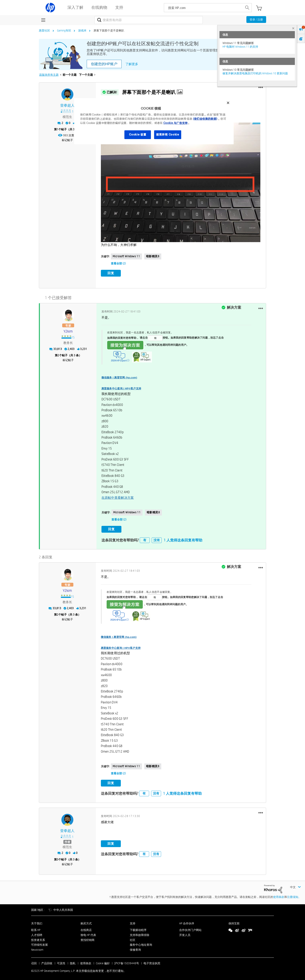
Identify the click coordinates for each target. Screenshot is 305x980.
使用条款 (279, 896)
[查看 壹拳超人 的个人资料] (67, 106)
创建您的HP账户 (104, 64)
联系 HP (36, 929)
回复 (111, 273)
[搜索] (149, 20)
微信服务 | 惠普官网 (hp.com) (119, 377)
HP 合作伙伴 (187, 922)
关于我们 (37, 922)
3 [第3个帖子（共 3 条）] (58, 858)
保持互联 (234, 922)
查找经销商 (88, 939)
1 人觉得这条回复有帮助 (183, 539)
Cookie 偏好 (103, 962)
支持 (133, 922)
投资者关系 (38, 939)
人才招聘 (37, 934)
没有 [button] (157, 539)
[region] (154, 121)
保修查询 (135, 949)
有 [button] (145, 539)
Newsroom (37, 949)
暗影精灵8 (153, 256)
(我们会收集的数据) (205, 119)
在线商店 (86, 929)
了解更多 (132, 64)
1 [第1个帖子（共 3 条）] (58, 129)
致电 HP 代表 (88, 934)
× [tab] (293, 28)
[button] (261, 87)
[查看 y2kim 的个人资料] (68, 331)
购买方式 (86, 922)
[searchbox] (203, 8)
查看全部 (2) (118, 263)
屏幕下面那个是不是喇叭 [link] (109, 30)
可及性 (61, 962)
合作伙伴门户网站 (190, 929)
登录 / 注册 (256, 20)
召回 (34, 962)
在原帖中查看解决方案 (118, 497)
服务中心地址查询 (141, 944)
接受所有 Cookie (168, 135)
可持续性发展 (39, 944)
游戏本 (82, 30)
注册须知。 (294, 896)
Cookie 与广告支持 (175, 123)
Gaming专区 (64, 30)
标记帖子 (67, 140)
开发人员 (185, 934)
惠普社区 (44, 30)
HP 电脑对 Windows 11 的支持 (240, 47)
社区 (133, 939)
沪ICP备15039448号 (127, 962)
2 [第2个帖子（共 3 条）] (58, 355)
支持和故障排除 (140, 934)
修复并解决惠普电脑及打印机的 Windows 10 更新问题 (255, 73)
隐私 (73, 962)
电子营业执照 (152, 962)
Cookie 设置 (138, 135)
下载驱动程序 (138, 929)
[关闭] (228, 103)
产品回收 (47, 962)
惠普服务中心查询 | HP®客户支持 (121, 388)
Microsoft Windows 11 (126, 256)
